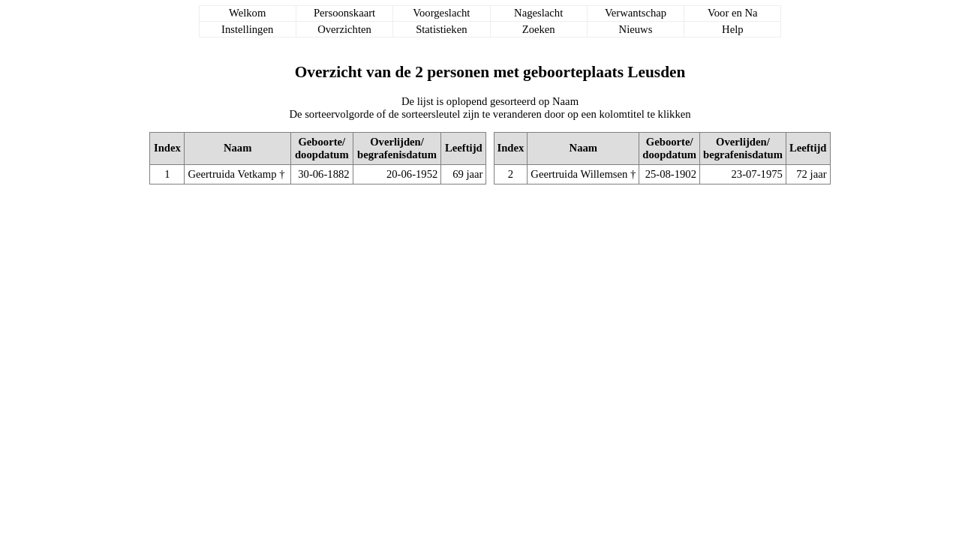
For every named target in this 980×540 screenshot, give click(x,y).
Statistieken (441, 29)
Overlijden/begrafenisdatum (397, 148)
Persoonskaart (344, 13)
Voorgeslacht (441, 13)
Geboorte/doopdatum (322, 148)
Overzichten (344, 29)
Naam (237, 148)
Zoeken (539, 29)
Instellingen (247, 29)
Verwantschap (636, 13)
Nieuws (636, 29)
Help (733, 29)
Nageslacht (538, 13)
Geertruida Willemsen (579, 174)
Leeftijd (464, 148)
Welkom (247, 13)
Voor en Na (732, 13)
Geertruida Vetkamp (232, 174)
